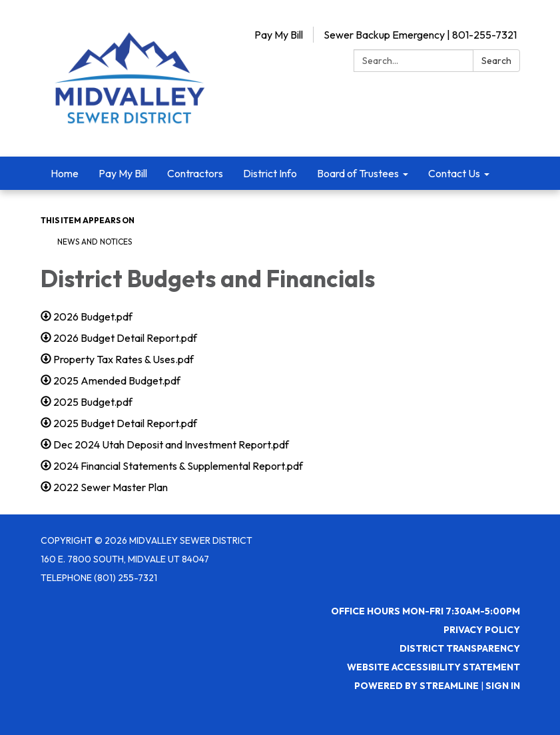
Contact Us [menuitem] (454, 173)
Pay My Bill (279, 35)
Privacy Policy (482, 630)
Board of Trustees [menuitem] (358, 173)
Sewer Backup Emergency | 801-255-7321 (420, 35)
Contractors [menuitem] (195, 173)
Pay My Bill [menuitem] (123, 173)
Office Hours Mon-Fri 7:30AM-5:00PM (425, 611)
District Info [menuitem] (270, 173)
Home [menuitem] (65, 173)
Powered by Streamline (417, 686)
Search (496, 61)
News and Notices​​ (95, 242)
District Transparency (460, 648)
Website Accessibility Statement (433, 667)
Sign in (503, 686)
